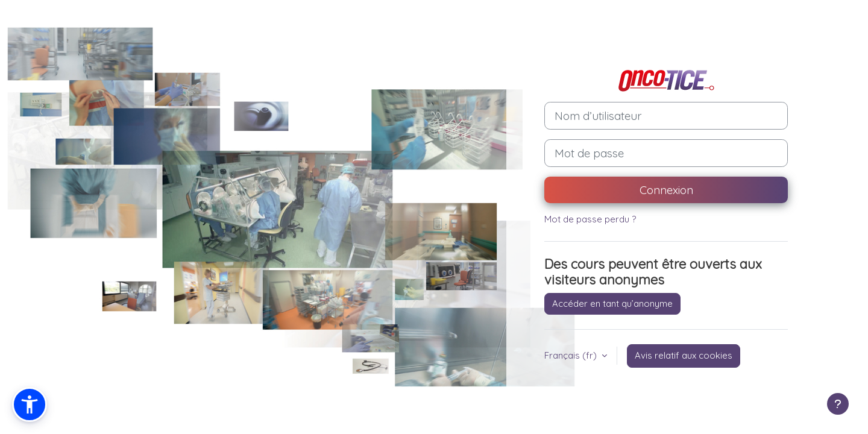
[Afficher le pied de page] (838, 404)
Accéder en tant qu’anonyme (612, 303)
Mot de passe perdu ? (590, 219)
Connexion (666, 190)
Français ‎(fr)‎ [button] (572, 355)
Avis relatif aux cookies (684, 355)
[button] (30, 404)
